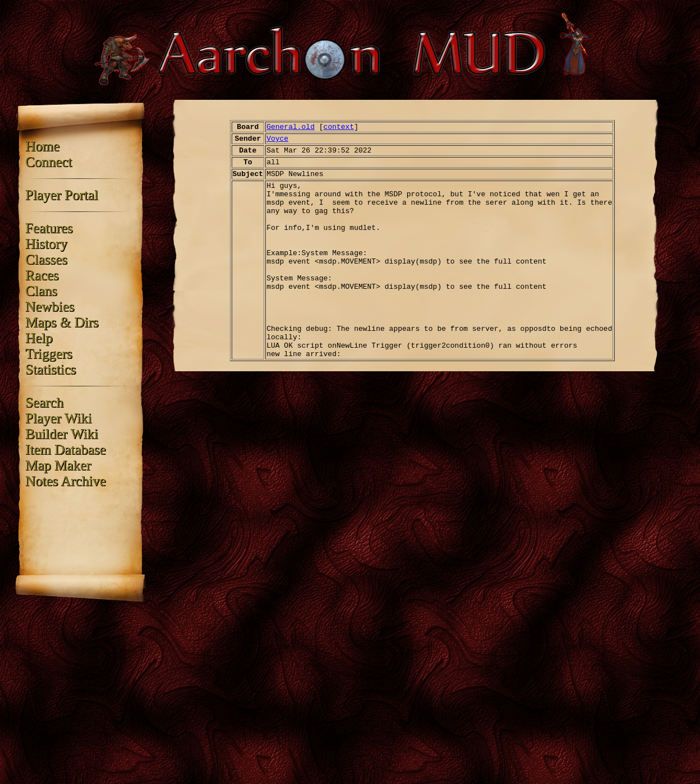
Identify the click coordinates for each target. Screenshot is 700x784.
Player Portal (62, 195)
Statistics (50, 369)
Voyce (277, 139)
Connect (49, 162)
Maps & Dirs (62, 322)
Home (42, 146)
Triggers (49, 354)
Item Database (66, 449)
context (339, 127)
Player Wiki (59, 418)
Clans (41, 291)
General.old (291, 127)
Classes (46, 259)
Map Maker (58, 465)
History (46, 244)
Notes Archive (66, 481)
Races (42, 275)
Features (49, 228)
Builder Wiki (62, 434)
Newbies (50, 306)
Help (39, 338)
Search (44, 402)
